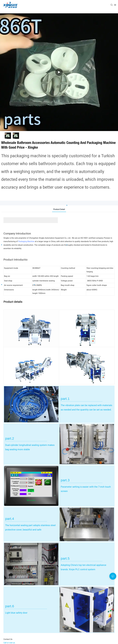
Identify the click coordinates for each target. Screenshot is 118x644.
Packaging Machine (26, 241)
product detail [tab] (59, 209)
